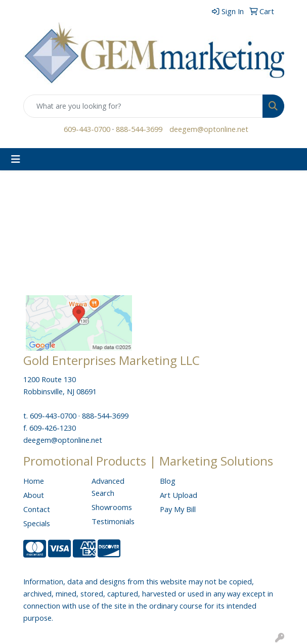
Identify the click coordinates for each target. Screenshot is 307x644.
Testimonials (113, 521)
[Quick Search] (143, 106)
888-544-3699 (139, 129)
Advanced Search (108, 487)
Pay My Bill (178, 509)
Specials (37, 523)
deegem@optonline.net (209, 129)
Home (34, 481)
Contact (37, 509)
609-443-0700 (87, 129)
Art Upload (179, 495)
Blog (168, 481)
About (34, 495)
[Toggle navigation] (16, 159)
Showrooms (112, 507)
